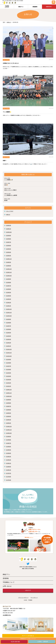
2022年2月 (8, 343)
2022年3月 (8, 339)
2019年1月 (8, 463)
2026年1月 (8, 229)
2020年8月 (8, 403)
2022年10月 (9, 316)
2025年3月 (8, 256)
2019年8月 (8, 440)
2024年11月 (9, 259)
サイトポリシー (34, 598)
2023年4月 (8, 296)
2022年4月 (8, 336)
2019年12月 (9, 426)
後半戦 (6, 200)
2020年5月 (8, 413)
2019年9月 (8, 436)
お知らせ (9, 22)
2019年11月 (9, 430)
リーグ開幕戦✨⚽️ (8, 180)
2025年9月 (8, 235)
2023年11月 (9, 272)
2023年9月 (8, 279)
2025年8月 (8, 239)
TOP (4, 22)
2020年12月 (9, 390)
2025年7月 (8, 242)
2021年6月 (8, 369)
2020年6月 (8, 410)
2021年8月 (8, 363)
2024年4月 (8, 266)
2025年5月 (8, 249)
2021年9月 (8, 359)
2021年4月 (8, 376)
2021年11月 (9, 353)
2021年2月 (8, 383)
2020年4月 (8, 416)
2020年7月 (8, 406)
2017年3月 (8, 480)
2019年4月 (8, 453)
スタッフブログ (10, 211)
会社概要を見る (7, 615)
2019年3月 (8, 457)
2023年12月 (9, 269)
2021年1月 (8, 386)
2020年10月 (9, 396)
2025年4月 (8, 252)
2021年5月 (8, 373)
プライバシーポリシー (23, 598)
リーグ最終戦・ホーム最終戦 (11, 195)
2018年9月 (8, 467)
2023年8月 (8, 282)
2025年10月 (9, 232)
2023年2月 (8, 302)
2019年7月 (8, 443)
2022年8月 (8, 323)
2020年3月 (8, 420)
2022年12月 (9, 309)
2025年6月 (8, 245)
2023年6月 (8, 289)
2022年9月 (8, 319)
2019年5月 (8, 450)
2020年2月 (8, 423)
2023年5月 (8, 292)
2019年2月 (8, 460)
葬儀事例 (35, 7)
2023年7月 (8, 286)
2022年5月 (8, 333)
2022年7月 (8, 326)
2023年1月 (8, 306)
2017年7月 (8, 473)
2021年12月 (9, 349)
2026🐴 (6, 185)
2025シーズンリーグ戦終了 (10, 190)
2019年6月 (8, 447)
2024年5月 (8, 262)
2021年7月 (8, 366)
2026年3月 (8, 225)
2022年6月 (8, 329)
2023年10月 (9, 276)
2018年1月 (8, 470)
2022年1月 (8, 346)
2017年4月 (8, 477)
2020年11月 (9, 393)
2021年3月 (8, 380)
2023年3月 (8, 299)
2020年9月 (8, 400)
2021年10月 (9, 356)
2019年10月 (9, 433)
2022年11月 (9, 312)
